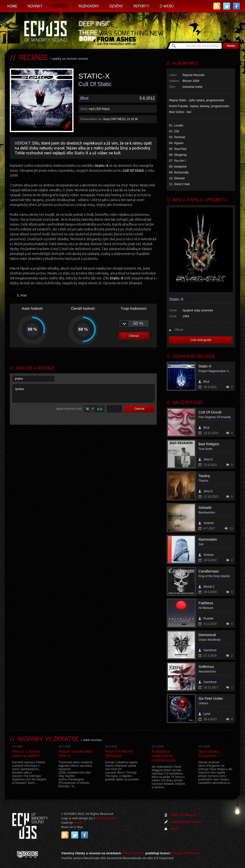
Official (179, 330)
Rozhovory (89, 6)
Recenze (61, 6)
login (174, 829)
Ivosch (78, 823)
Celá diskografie (201, 340)
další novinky (92, 740)
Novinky (35, 6)
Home (12, 6)
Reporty (141, 6)
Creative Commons (185, 853)
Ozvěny (116, 6)
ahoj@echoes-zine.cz (186, 822)
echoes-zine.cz (133, 853)
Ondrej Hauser (106, 818)
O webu (167, 6)
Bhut (84, 98)
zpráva (84, 393)
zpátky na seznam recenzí (70, 59)
